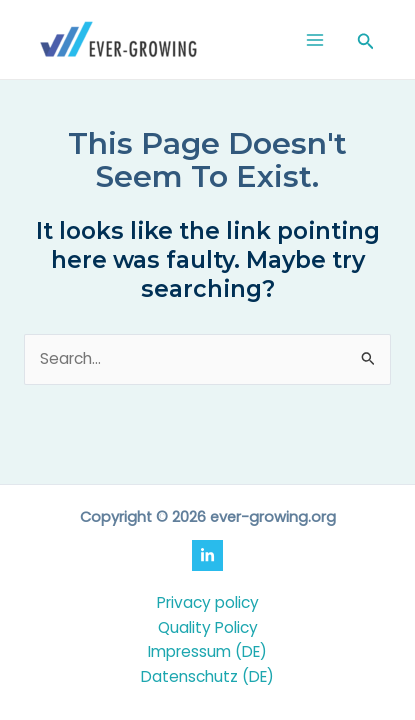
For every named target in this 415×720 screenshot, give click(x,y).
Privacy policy (208, 602)
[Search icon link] (366, 43)
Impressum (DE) (207, 651)
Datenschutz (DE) (207, 676)
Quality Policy (208, 627)
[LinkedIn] (207, 555)
